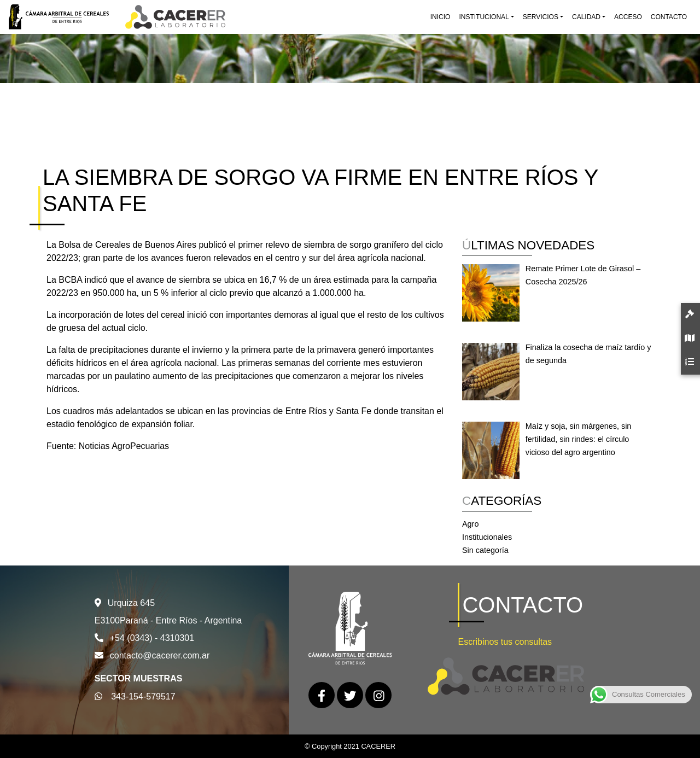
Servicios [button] (541, 17)
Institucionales (487, 537)
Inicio (441, 17)
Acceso (628, 17)
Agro (470, 524)
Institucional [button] (484, 17)
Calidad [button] (586, 17)
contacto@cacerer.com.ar (160, 655)
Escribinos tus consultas (505, 642)
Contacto (669, 17)
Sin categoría (485, 550)
